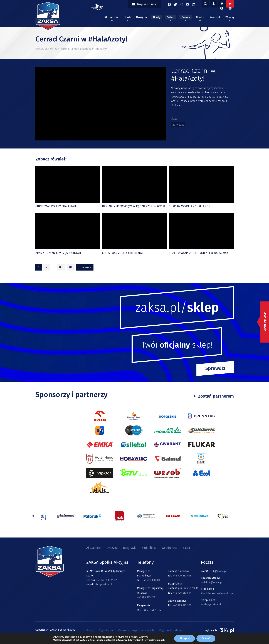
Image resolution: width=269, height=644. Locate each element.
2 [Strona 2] (47, 267)
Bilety (157, 17)
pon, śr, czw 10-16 (188, 588)
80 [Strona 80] (61, 267)
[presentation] (33, 516)
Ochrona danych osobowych (136, 630)
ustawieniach (157, 640)
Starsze (85, 267)
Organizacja (106, 630)
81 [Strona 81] (71, 267)
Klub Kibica (149, 548)
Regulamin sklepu (171, 630)
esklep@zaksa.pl (211, 605)
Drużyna (141, 17)
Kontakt (215, 17)
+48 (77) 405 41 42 (106, 580)
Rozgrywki (130, 548)
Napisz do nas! (144, 4)
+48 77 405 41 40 (152, 610)
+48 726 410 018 (182, 576)
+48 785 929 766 (146, 597)
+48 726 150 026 (151, 580)
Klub (128, 17)
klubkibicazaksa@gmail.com (217, 594)
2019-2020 (178, 125)
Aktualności (112, 17)
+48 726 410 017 (182, 593)
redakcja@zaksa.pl (212, 582)
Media (200, 17)
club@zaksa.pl (103, 585)
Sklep (171, 17)
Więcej (230, 17)
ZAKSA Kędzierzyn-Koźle (51, 49)
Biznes (186, 17)
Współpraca (170, 548)
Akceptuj (185, 638)
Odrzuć (206, 638)
